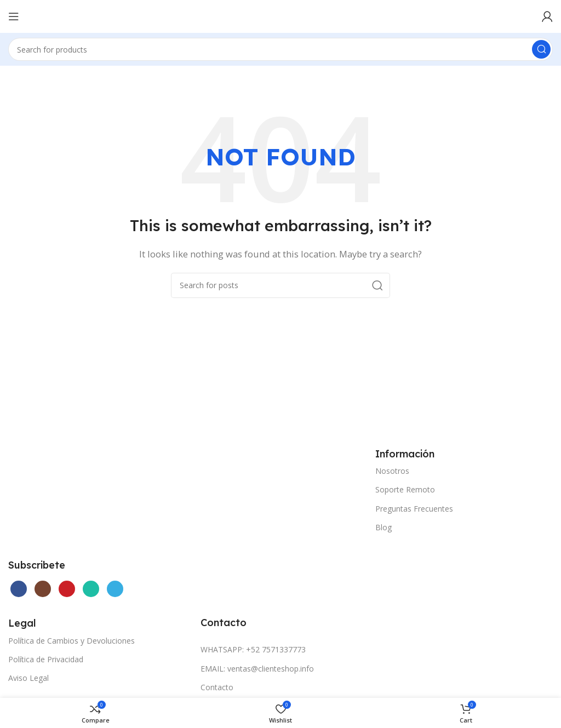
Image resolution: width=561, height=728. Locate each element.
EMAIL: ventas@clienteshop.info (257, 669)
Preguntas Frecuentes (414, 509)
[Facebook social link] (19, 589)
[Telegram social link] (115, 589)
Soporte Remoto (405, 489)
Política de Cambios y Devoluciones (71, 641)
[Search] (280, 49)
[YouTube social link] (67, 589)
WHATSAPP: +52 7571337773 (253, 649)
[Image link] (90, 495)
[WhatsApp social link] (91, 589)
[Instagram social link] (43, 589)
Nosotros (392, 471)
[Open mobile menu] (14, 16)
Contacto (217, 687)
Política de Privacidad (46, 659)
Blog (383, 527)
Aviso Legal (28, 678)
